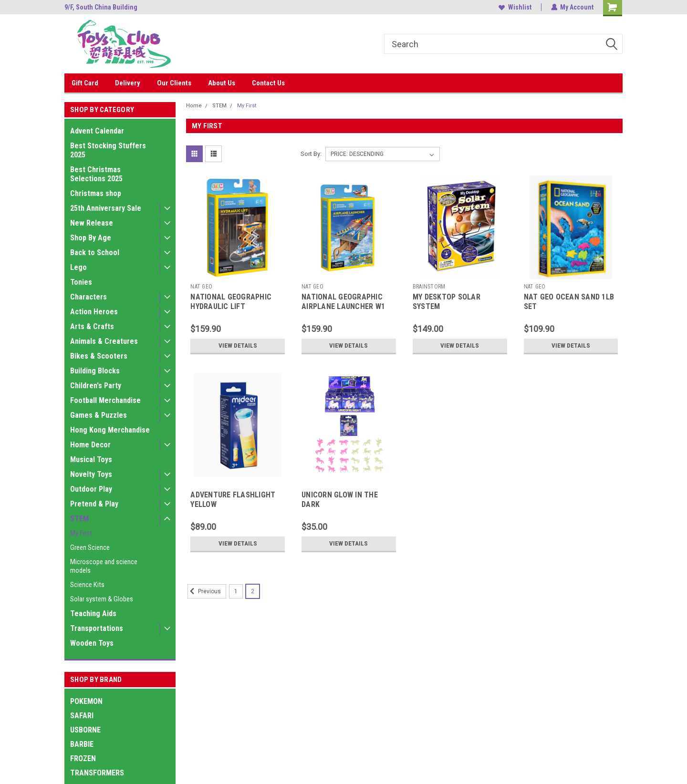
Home (194, 106)
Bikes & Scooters (99, 356)
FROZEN (83, 758)
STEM (79, 519)
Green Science (90, 547)
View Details (238, 346)
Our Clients (174, 83)
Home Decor (90, 445)
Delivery (128, 83)
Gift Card (85, 83)
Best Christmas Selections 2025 (96, 174)
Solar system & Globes (102, 599)
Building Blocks (95, 371)
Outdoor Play (91, 489)
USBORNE (85, 730)
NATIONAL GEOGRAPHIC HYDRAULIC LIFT (231, 302)
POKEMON (86, 701)
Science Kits (87, 585)
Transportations (97, 628)
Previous (204, 591)
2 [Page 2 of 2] (253, 591)
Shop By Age (91, 238)
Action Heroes (94, 312)
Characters (88, 297)
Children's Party (96, 386)
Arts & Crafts (92, 326)
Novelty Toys (91, 474)
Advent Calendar (97, 131)
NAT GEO (201, 287)
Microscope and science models (104, 566)
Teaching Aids (93, 614)
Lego (78, 267)
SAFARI (82, 716)
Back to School (95, 253)
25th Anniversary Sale (106, 208)
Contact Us (268, 83)
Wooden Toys (92, 643)
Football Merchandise (105, 400)
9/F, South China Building (101, 7)
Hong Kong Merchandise (110, 430)
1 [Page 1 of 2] (236, 591)
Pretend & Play (94, 504)
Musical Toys (91, 459)
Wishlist (515, 7)
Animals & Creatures (104, 341)
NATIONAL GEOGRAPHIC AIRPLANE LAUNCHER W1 (343, 302)
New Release (92, 223)
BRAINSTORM (429, 287)
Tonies (81, 282)
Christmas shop (96, 193)
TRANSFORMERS (97, 773)
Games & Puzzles (99, 415)
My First (81, 533)
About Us (222, 83)
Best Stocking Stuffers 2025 (108, 150)
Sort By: (311, 154)
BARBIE (82, 744)
